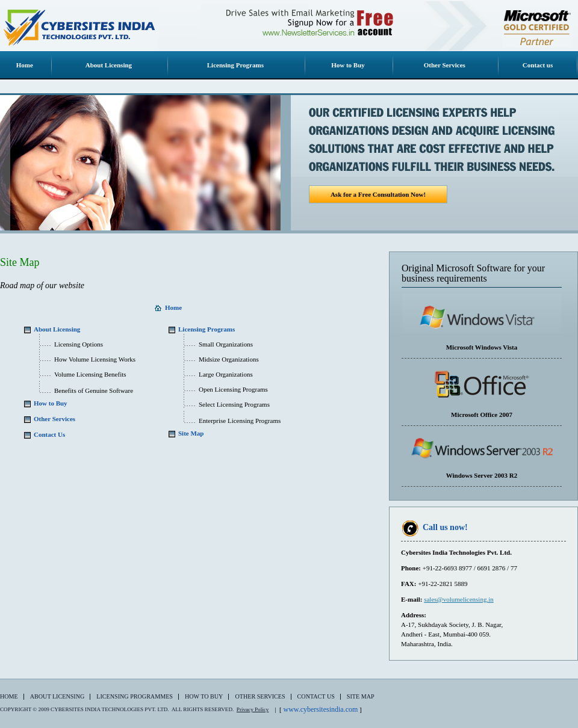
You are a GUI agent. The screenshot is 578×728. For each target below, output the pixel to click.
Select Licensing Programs (234, 404)
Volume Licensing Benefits (90, 374)
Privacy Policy (253, 709)
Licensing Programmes (135, 696)
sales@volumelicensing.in (459, 599)
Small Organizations (226, 344)
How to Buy (204, 696)
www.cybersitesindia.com (320, 709)
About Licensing (57, 696)
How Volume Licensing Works (95, 359)
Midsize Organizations (229, 359)
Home (9, 696)
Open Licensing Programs (233, 389)
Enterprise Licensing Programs (240, 421)
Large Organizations (226, 374)
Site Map (361, 696)
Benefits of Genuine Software (94, 390)
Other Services (260, 696)
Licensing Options (79, 344)
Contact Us (316, 696)
